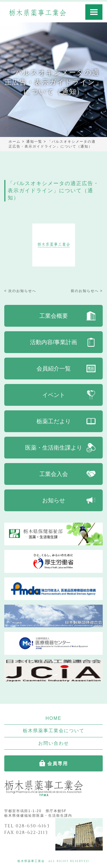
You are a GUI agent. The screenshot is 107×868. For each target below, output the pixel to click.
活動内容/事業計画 (54, 342)
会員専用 (58, 764)
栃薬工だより (54, 421)
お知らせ (54, 500)
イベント (54, 395)
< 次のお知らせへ (20, 291)
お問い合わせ (54, 743)
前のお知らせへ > (87, 291)
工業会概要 (54, 316)
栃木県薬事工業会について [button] (54, 731)
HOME (54, 718)
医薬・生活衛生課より (54, 448)
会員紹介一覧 (54, 369)
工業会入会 (54, 474)
